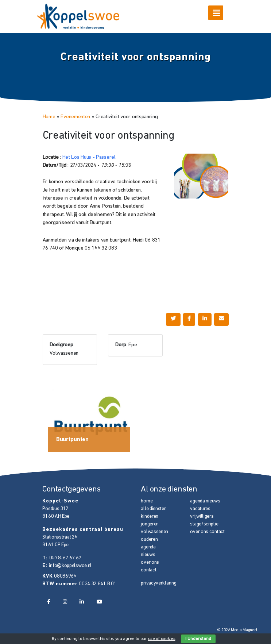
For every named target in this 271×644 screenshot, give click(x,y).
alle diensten (154, 509)
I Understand (198, 639)
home (147, 501)
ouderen (149, 539)
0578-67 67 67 (65, 558)
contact (148, 570)
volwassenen (154, 532)
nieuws (148, 555)
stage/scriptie (204, 524)
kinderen (150, 516)
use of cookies (162, 639)
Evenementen (75, 117)
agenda (148, 547)
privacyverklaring (158, 583)
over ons (150, 562)
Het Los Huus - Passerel (89, 157)
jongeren (150, 524)
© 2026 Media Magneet (237, 630)
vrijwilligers (202, 516)
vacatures (200, 509)
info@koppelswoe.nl (70, 566)
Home (49, 117)
